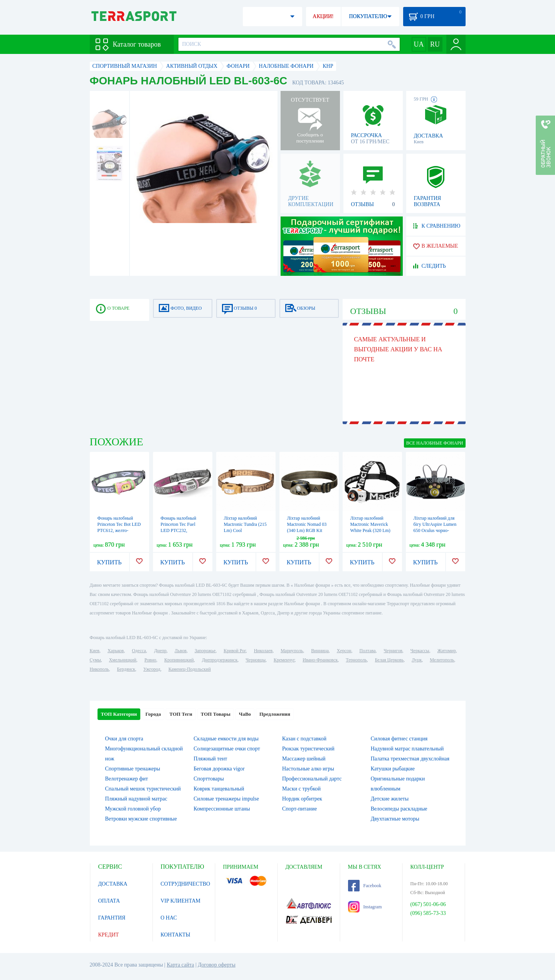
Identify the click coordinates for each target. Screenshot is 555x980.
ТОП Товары (216, 714)
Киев (95, 651)
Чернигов (393, 651)
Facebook (365, 886)
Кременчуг (284, 660)
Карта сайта (181, 965)
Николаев (263, 651)
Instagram (365, 907)
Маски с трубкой (301, 789)
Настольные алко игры (308, 769)
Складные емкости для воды (226, 739)
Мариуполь (292, 651)
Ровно (150, 660)
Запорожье (205, 651)
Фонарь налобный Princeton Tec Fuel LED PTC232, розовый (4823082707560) (179, 530)
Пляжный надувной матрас (136, 799)
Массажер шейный (304, 759)
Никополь (99, 669)
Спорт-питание (299, 809)
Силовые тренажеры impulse (226, 799)
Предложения (275, 714)
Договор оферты (217, 965)
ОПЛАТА (109, 901)
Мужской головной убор (133, 809)
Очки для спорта (124, 739)
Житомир (447, 651)
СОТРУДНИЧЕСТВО (186, 884)
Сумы (95, 660)
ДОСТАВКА (113, 884)
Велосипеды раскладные (399, 809)
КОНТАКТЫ (176, 935)
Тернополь (356, 660)
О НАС (169, 918)
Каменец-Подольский (190, 669)
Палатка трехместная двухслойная (410, 759)
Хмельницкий (123, 660)
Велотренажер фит (127, 779)
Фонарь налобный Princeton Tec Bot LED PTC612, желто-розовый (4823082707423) (119, 530)
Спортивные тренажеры (133, 769)
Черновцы (256, 660)
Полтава (368, 651)
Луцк (417, 660)
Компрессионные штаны (222, 809)
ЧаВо (245, 714)
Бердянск (126, 669)
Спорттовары (209, 779)
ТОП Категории (119, 714)
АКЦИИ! (323, 16)
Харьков (116, 651)
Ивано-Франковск (320, 660)
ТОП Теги (181, 714)
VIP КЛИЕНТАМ (181, 901)
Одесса (139, 651)
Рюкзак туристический (308, 749)
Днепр (160, 651)
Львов (181, 651)
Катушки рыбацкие (393, 769)
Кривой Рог (235, 651)
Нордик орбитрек (302, 799)
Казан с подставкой (304, 739)
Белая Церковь (389, 660)
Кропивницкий (179, 660)
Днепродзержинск (220, 660)
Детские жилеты (390, 799)
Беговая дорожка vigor (219, 769)
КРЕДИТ (109, 935)
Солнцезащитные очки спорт (227, 749)
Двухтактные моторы (395, 819)
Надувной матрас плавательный (407, 749)
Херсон (344, 651)
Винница (320, 651)
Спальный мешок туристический (143, 789)
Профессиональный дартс (312, 779)
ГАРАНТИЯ (112, 918)
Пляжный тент (210, 759)
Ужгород (152, 669)
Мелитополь (442, 660)
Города (153, 714)
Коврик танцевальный (219, 789)
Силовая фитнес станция (399, 739)
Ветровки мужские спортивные (141, 819)
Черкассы (420, 651)
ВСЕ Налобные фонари (435, 443)
